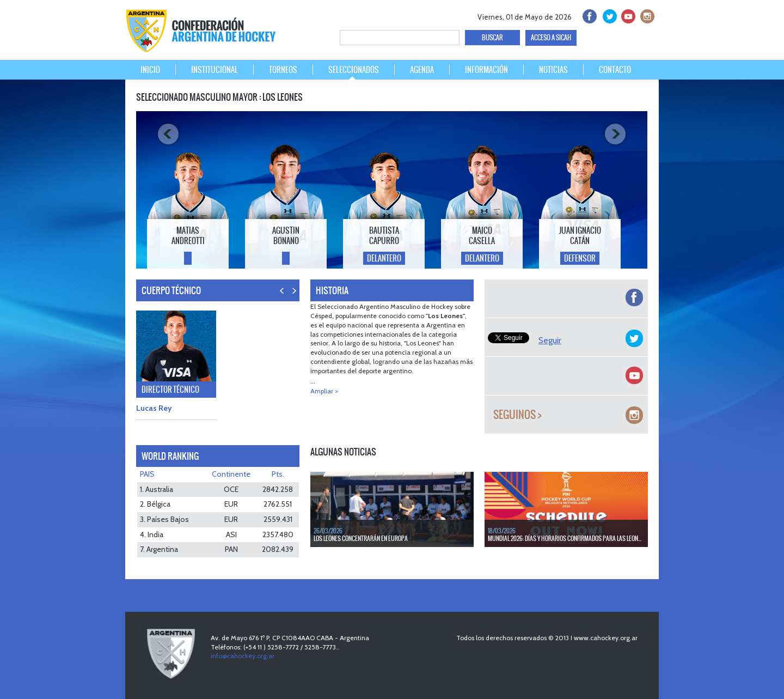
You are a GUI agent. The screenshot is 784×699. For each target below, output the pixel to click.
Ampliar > (324, 391)
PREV (282, 296)
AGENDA (422, 70)
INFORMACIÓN (486, 70)
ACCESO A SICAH (551, 38)
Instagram (646, 15)
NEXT (294, 296)
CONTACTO (615, 70)
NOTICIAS (553, 70)
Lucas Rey (154, 408)
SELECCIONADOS (354, 70)
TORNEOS (283, 70)
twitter (608, 15)
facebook (589, 15)
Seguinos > (517, 415)
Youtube (627, 15)
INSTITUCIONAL (215, 70)
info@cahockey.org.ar (243, 656)
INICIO (150, 70)
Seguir (550, 340)
